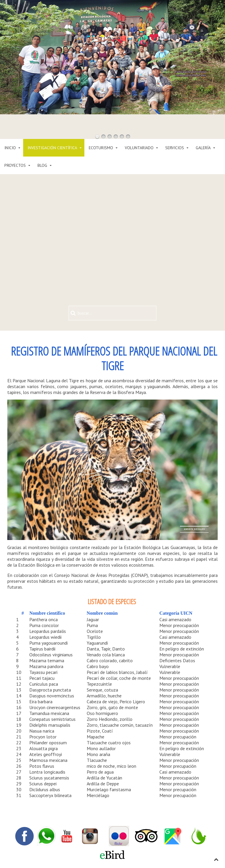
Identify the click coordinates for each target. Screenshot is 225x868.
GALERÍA (203, 148)
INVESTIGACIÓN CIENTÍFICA (52, 148)
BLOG (42, 165)
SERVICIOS (175, 148)
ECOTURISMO (101, 148)
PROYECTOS (15, 165)
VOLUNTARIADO (139, 148)
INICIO (10, 148)
